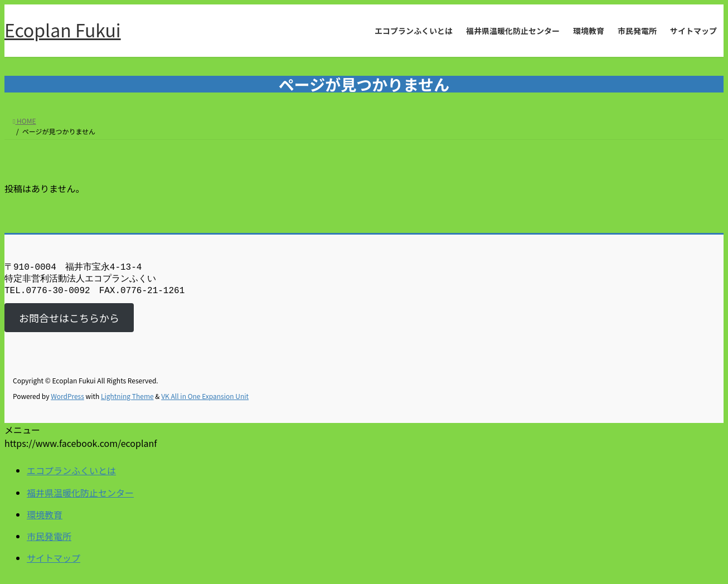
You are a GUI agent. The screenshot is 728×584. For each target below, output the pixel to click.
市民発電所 (49, 539)
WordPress (67, 399)
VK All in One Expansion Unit (205, 399)
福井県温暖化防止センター (80, 496)
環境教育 (45, 518)
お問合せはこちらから (69, 321)
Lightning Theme (127, 399)
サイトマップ (54, 561)
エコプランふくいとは (71, 474)
